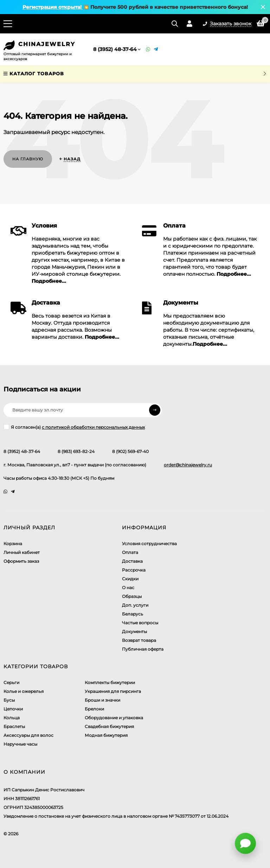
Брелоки (94, 709)
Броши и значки (102, 700)
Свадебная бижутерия (109, 726)
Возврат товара (139, 640)
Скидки (130, 579)
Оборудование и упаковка (114, 718)
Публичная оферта (143, 649)
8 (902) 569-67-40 (130, 451)
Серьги (11, 682)
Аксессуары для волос (28, 735)
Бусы (9, 700)
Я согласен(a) (74, 427)
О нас (128, 588)
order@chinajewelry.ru (188, 465)
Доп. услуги (135, 605)
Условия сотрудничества (149, 544)
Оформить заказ (21, 561)
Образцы (132, 596)
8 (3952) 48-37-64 (115, 49)
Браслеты (14, 726)
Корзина (13, 544)
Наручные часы (20, 744)
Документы (134, 631)
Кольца (12, 718)
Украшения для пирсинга (113, 691)
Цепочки (13, 709)
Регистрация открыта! (53, 7)
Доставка (132, 561)
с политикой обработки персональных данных (93, 427)
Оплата (130, 552)
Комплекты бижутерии (110, 682)
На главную (28, 159)
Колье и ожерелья (24, 691)
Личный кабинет (22, 552)
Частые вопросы (140, 623)
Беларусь (133, 614)
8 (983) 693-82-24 (76, 451)
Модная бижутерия (106, 735)
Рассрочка (134, 570)
